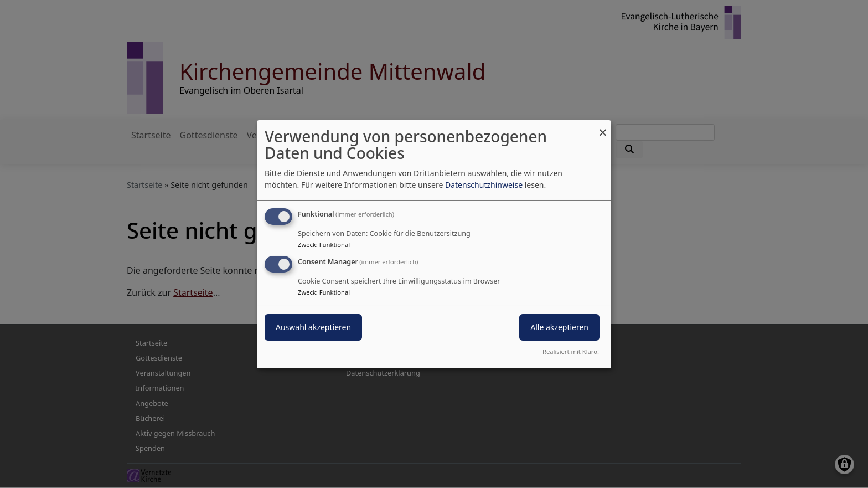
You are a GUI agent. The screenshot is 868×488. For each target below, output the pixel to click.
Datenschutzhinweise (484, 185)
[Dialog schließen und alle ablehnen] (603, 127)
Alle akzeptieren (559, 327)
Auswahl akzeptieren (313, 327)
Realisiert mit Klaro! (571, 351)
